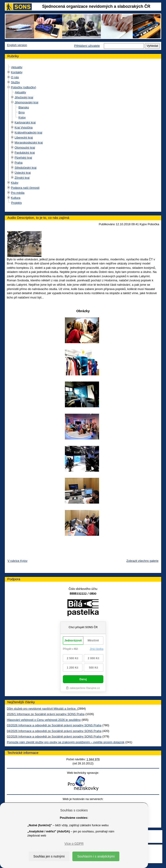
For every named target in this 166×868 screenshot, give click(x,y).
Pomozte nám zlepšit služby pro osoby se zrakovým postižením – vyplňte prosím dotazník (66, 742)
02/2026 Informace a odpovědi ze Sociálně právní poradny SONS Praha (54, 736)
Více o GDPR (74, 844)
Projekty (17, 203)
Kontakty (17, 72)
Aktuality (17, 67)
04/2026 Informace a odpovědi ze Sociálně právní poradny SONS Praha (54, 731)
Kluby (15, 183)
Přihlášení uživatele (87, 46)
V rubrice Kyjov (17, 561)
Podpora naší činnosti (25, 188)
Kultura (16, 198)
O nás (15, 77)
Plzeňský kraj (23, 158)
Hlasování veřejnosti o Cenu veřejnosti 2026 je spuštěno (44, 720)
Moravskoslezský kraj (29, 142)
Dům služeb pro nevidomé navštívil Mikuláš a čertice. (42, 709)
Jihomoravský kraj (26, 102)
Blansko (24, 107)
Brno (22, 112)
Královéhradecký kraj (28, 132)
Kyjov (22, 117)
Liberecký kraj (24, 137)
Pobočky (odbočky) (24, 87)
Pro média (18, 193)
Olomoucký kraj (25, 148)
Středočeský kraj (26, 168)
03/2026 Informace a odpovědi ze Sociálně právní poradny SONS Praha (54, 725)
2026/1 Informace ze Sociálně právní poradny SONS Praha (46, 714)
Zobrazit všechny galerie (142, 561)
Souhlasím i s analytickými (96, 856)
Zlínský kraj (22, 178)
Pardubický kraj (25, 153)
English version (17, 45)
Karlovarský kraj (25, 122)
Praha (19, 163)
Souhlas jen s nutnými (49, 856)
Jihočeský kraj (24, 97)
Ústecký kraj (23, 173)
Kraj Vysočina (24, 127)
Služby (15, 82)
